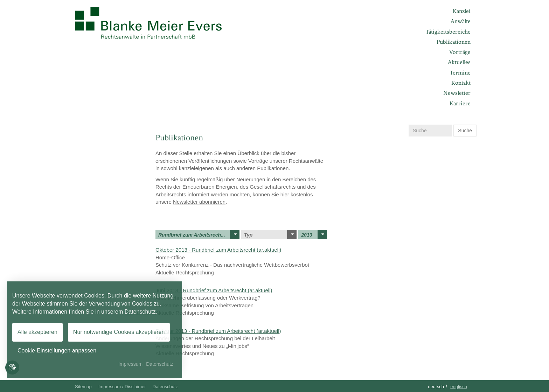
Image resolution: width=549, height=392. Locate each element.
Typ (270, 234)
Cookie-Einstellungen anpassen (57, 351)
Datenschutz (165, 387)
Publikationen (454, 42)
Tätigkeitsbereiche (448, 32)
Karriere (460, 103)
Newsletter (457, 93)
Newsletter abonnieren (199, 202)
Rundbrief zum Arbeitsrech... (199, 234)
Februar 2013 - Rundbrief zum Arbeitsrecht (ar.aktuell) (218, 331)
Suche (465, 131)
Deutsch (436, 387)
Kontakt (461, 83)
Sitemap (83, 387)
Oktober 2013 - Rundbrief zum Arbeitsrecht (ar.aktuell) (218, 250)
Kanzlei (462, 11)
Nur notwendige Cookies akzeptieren (119, 332)
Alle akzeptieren (37, 332)
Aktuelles (459, 62)
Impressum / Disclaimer (122, 387)
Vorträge (460, 52)
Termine (460, 73)
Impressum (130, 364)
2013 (314, 234)
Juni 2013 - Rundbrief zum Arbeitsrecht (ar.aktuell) (214, 290)
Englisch (459, 387)
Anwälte (461, 21)
